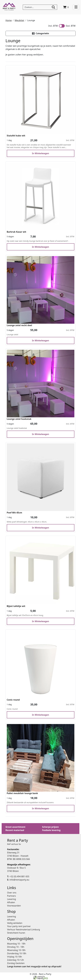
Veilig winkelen (15, 923)
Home (9, 20)
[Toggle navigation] (76, 7)
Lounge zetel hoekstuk (19, 419)
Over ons (12, 893)
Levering (12, 899)
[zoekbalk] (40, 7)
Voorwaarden (14, 906)
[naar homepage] (9, 7)
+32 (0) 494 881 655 (18, 876)
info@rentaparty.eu (18, 880)
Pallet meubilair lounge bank (22, 793)
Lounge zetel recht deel (19, 325)
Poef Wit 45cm (14, 513)
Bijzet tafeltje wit (16, 606)
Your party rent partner (19, 926)
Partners (12, 896)
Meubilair (19, 20)
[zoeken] (53, 7)
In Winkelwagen (41, 153)
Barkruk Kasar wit (17, 232)
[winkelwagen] (66, 7)
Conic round (13, 700)
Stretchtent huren (16, 933)
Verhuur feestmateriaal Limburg (24, 930)
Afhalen (11, 903)
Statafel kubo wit (16, 136)
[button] (41, 33)
